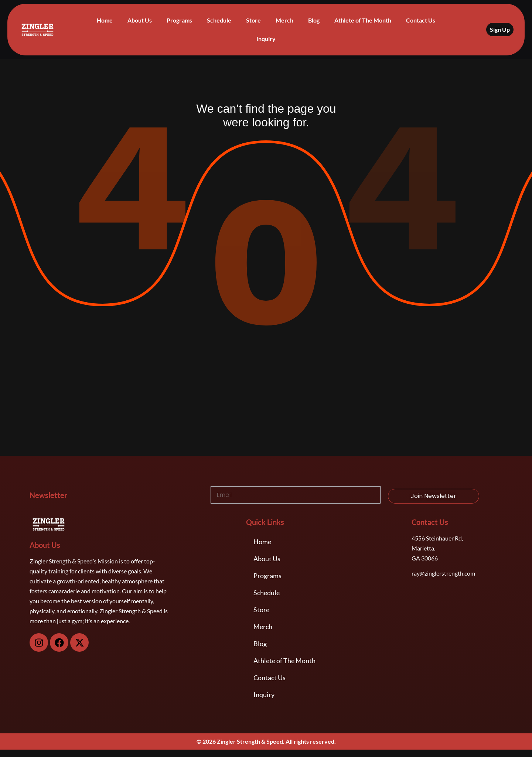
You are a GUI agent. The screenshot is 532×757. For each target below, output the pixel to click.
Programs (179, 20)
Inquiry (266, 39)
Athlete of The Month (363, 20)
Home (105, 20)
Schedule (219, 20)
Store (253, 20)
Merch (284, 20)
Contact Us (421, 20)
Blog (314, 20)
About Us (140, 20)
